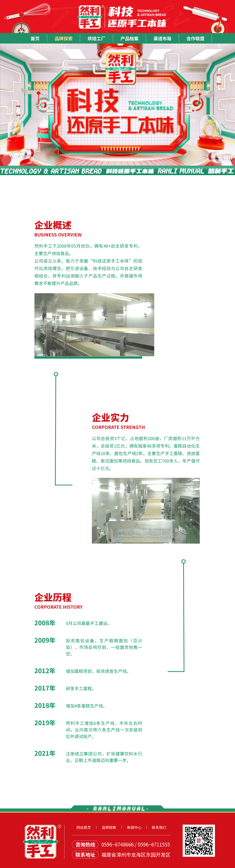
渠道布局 (162, 38)
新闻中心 (134, 827)
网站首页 (84, 827)
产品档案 (129, 38)
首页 (35, 38)
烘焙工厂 (97, 38)
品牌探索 (64, 38)
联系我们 (159, 827)
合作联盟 (195, 38)
